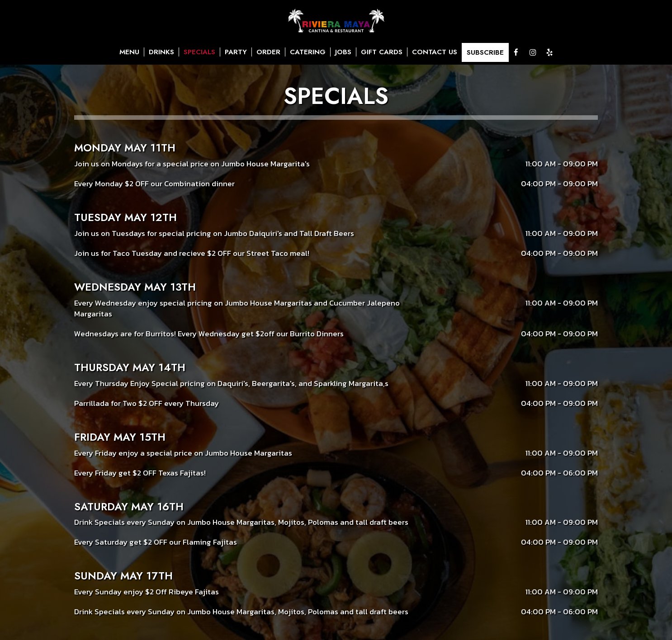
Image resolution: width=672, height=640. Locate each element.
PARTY (236, 52)
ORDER (268, 52)
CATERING (308, 52)
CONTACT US (435, 52)
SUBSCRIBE (485, 52)
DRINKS (161, 52)
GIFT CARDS (382, 52)
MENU (129, 52)
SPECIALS (199, 52)
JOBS (343, 52)
